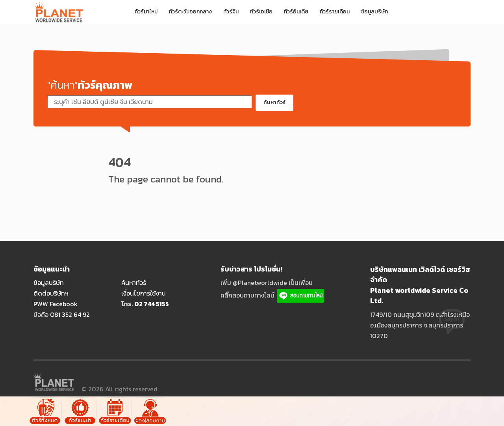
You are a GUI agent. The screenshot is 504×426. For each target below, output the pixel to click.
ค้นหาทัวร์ (274, 102)
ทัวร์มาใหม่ (146, 12)
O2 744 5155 (152, 304)
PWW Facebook (56, 304)
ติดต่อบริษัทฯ (51, 293)
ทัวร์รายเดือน (335, 12)
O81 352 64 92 (70, 314)
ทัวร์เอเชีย (261, 12)
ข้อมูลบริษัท (374, 12)
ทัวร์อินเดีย (296, 12)
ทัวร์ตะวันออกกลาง (190, 12)
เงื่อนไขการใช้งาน (144, 293)
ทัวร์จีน (231, 12)
